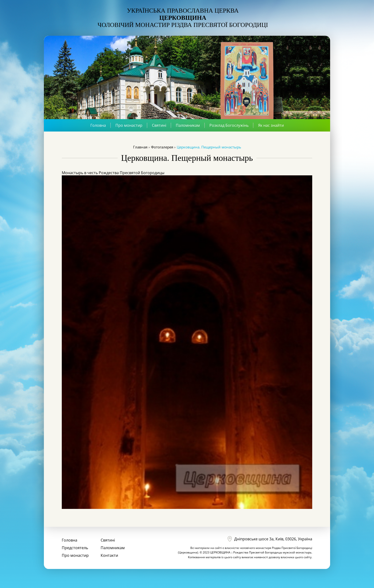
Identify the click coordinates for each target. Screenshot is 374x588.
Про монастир (129, 125)
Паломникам (188, 125)
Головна (98, 125)
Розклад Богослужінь (229, 125)
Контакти (109, 555)
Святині (159, 125)
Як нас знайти (271, 125)
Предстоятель (75, 548)
